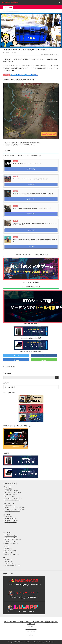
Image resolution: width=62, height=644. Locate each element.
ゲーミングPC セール (11, 494)
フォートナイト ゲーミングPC (13, 498)
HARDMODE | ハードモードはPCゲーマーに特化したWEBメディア (31, 623)
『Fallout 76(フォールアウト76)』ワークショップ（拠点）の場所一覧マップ (30, 179)
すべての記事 (8, 489)
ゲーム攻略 (8, 7)
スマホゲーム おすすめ (11, 536)
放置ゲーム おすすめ (10, 538)
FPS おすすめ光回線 (10, 551)
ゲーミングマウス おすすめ (12, 511)
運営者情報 (31, 627)
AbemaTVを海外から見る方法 (12, 565)
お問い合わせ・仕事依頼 (31, 629)
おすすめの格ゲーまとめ (11, 520)
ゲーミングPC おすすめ (11, 491)
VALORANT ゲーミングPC (12, 500)
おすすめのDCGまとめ (11, 522)
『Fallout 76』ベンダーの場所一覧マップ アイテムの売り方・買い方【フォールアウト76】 (33, 194)
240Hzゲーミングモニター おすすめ (14, 509)
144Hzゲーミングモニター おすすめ (14, 507)
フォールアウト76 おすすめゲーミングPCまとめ (24, 75)
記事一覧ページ (31, 631)
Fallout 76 (13, 366)
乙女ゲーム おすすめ (10, 541)
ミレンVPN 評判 (9, 563)
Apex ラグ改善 (9, 552)
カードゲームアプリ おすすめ (13, 540)
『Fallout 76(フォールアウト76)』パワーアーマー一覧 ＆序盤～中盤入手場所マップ (32, 209)
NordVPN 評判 (9, 562)
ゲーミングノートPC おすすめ (13, 493)
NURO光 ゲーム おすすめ (12, 554)
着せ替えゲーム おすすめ (11, 543)
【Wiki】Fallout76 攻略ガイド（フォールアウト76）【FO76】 (27, 164)
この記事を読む (31, 169)
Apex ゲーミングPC (10, 496)
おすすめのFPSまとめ (10, 518)
